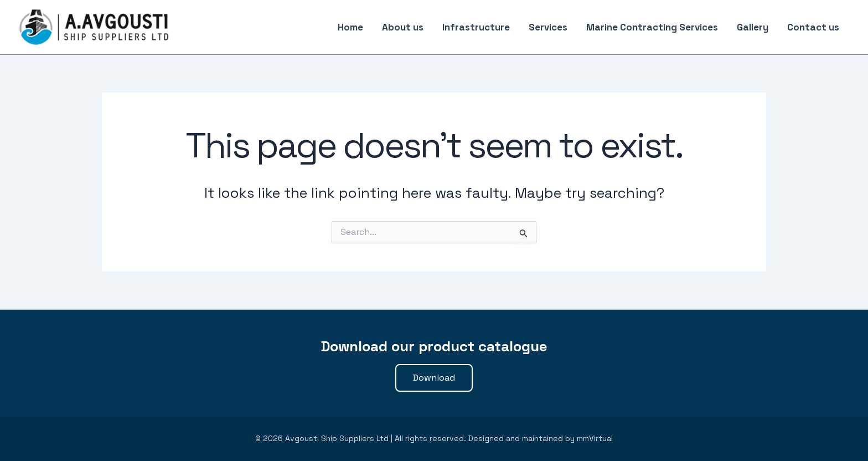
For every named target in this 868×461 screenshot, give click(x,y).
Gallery (753, 27)
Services (548, 27)
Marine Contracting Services (652, 27)
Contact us (813, 27)
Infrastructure (476, 27)
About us (403, 27)
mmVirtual (595, 438)
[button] (434, 378)
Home (350, 27)
